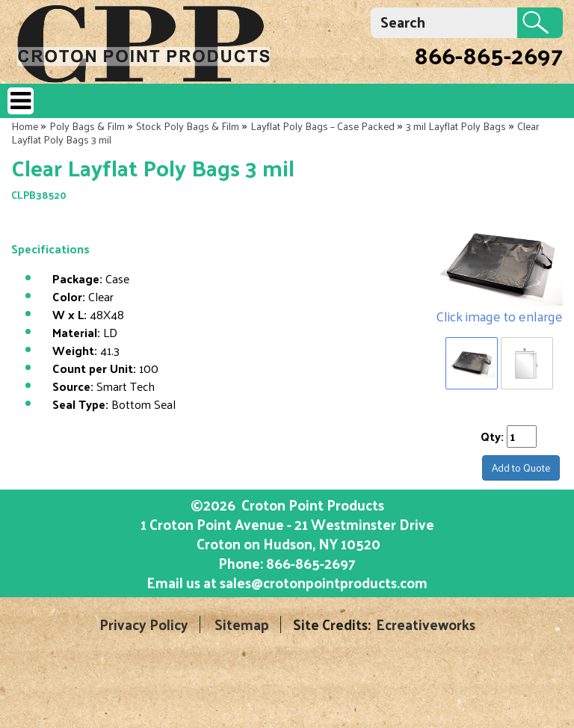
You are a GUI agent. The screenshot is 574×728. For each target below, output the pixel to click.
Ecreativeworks (426, 624)
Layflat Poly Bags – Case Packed (323, 126)
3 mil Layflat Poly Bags (456, 126)
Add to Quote (521, 468)
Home (25, 126)
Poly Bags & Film (87, 126)
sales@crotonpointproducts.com (324, 582)
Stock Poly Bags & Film (188, 126)
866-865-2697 (488, 55)
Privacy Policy (144, 624)
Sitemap (242, 624)
